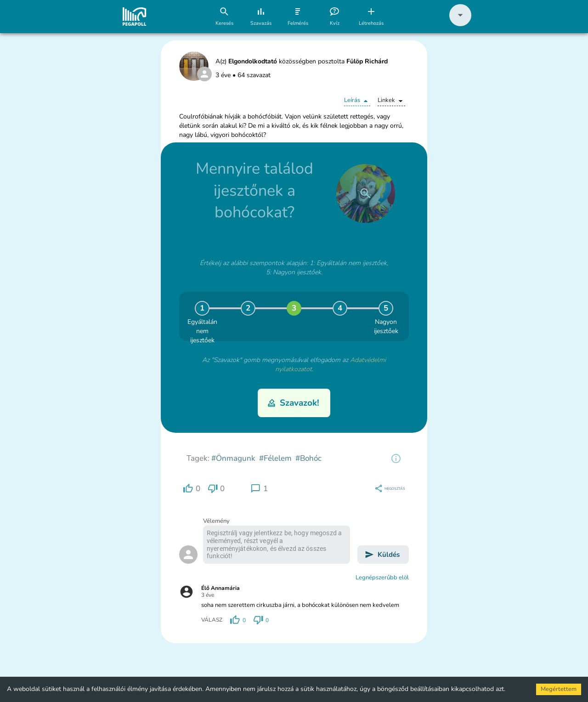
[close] (366, 193)
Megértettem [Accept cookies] (559, 689)
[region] (396, 459)
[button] (460, 24)
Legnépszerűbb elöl (382, 577)
